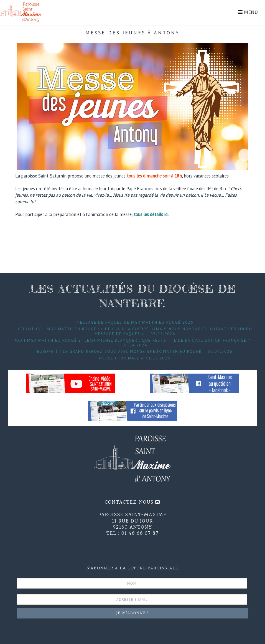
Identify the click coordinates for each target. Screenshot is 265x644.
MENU (248, 12)
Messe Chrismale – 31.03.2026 (135, 358)
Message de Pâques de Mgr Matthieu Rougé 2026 (135, 322)
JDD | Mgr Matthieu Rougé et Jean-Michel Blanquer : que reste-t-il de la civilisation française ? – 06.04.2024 (135, 343)
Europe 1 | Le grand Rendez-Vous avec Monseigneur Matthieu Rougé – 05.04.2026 (135, 351)
